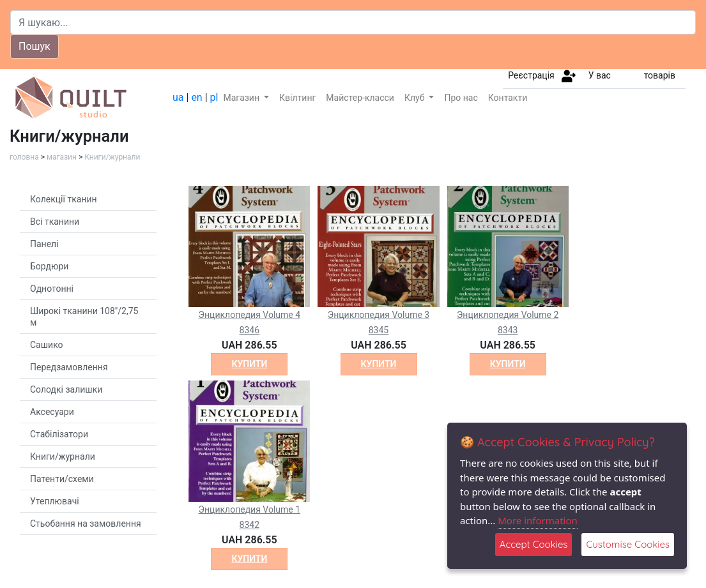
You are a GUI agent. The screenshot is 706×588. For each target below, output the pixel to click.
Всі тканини (55, 222)
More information (538, 520)
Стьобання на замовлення (86, 524)
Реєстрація (531, 75)
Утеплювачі (55, 501)
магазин (62, 157)
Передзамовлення (69, 367)
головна (24, 157)
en (196, 97)
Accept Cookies (534, 544)
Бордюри (49, 266)
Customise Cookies (628, 544)
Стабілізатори (59, 434)
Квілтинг (297, 98)
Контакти (508, 98)
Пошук (35, 46)
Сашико (47, 345)
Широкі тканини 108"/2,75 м (84, 317)
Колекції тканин (64, 199)
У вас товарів (632, 75)
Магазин (242, 98)
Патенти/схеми (62, 479)
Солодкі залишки (66, 389)
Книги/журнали (112, 157)
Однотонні (52, 289)
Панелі (44, 244)
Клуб (416, 98)
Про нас (461, 98)
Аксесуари (52, 412)
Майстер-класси (360, 98)
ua (178, 97)
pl (214, 97)
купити (249, 364)
